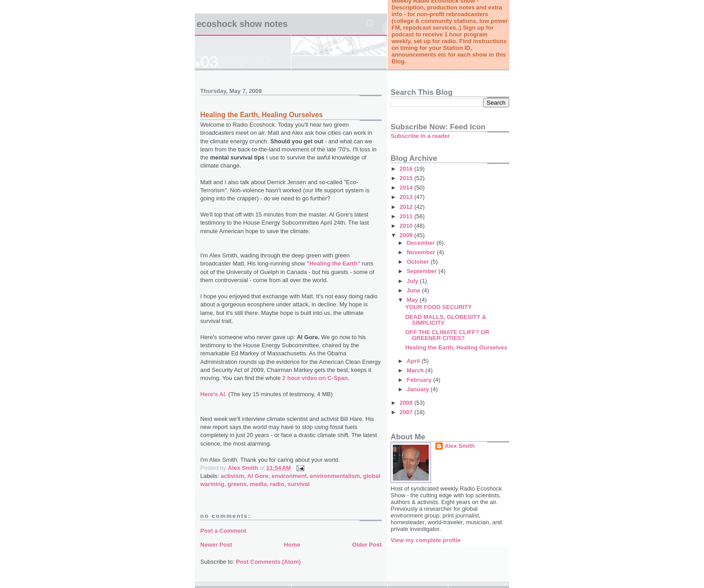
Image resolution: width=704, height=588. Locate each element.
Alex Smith (460, 446)
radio (277, 484)
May (413, 300)
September (423, 271)
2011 (407, 216)
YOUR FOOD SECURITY (438, 307)
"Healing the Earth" (333, 263)
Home (292, 545)
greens (237, 484)
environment (289, 476)
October (419, 262)
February (420, 380)
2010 (407, 226)
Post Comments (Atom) (268, 562)
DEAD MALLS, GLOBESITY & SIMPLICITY (445, 320)
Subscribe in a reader (420, 136)
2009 (407, 235)
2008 (407, 403)
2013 (407, 197)
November (422, 252)
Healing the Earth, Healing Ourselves (262, 115)
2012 (407, 207)
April (414, 361)
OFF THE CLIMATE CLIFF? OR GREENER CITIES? (447, 335)
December (422, 243)
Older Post (367, 545)
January (419, 389)
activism (233, 476)
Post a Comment (223, 531)
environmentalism (335, 476)
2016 (407, 169)
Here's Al (213, 394)
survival (298, 484)
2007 (407, 412)
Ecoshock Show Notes (242, 24)
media (259, 484)
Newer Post (216, 545)
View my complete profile (426, 540)
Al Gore (258, 476)
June (414, 290)
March (416, 370)
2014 (407, 188)
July (414, 281)
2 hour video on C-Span (315, 378)
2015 (407, 178)
